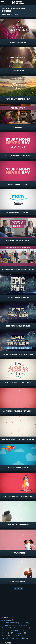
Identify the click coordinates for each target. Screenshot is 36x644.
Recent (10, 14)
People (4, 636)
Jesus (4, 631)
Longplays (15, 631)
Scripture (17, 636)
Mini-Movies (6, 633)
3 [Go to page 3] (18, 588)
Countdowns (6, 625)
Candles (25, 623)
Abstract (5, 620)
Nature (20, 633)
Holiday (4, 628)
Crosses (21, 625)
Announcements (8, 623)
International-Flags (22, 628)
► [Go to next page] (22, 588)
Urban (23, 638)
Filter (18, 14)
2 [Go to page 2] (15, 588)
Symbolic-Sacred (8, 638)
